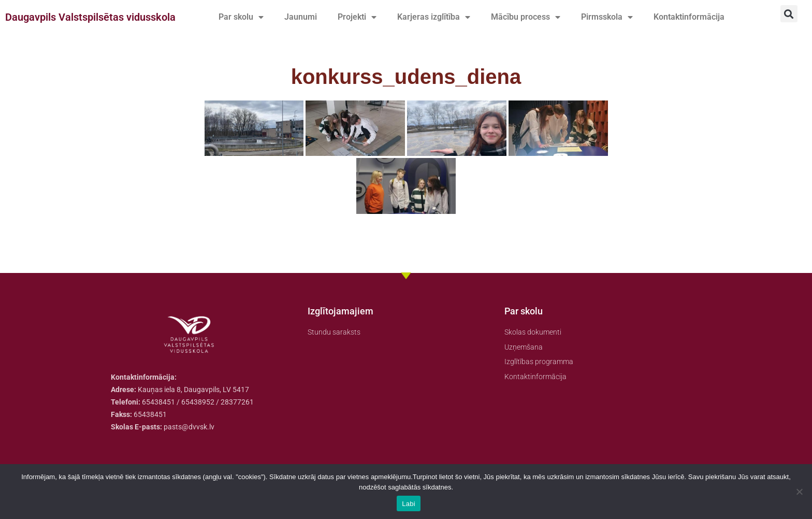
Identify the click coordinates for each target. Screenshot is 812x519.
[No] (799, 492)
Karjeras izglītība (434, 17)
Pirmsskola (607, 17)
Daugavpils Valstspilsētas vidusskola (90, 17)
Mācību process (526, 17)
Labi (409, 504)
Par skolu (241, 17)
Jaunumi (301, 17)
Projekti (357, 17)
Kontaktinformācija (689, 17)
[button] (789, 14)
